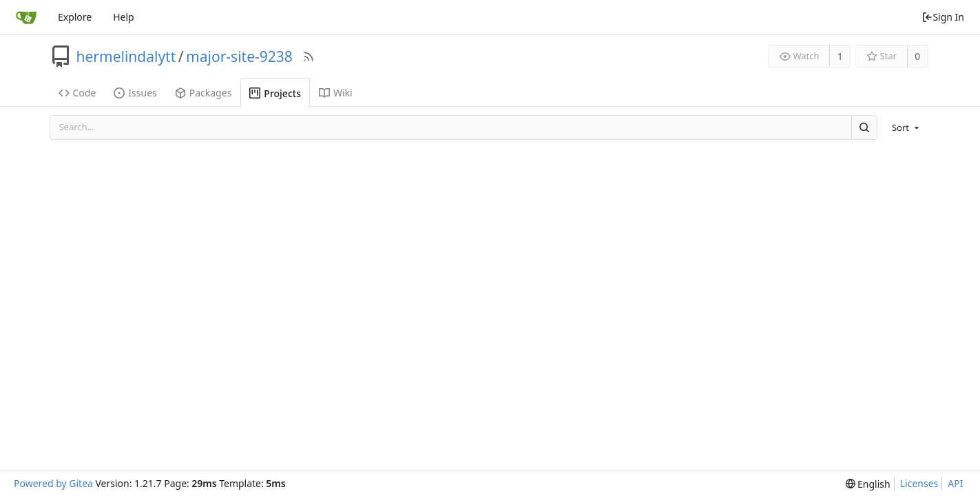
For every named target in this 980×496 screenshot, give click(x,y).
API (955, 483)
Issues (135, 93)
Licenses (919, 483)
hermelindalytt (126, 56)
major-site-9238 (239, 56)
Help (124, 17)
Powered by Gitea (53, 483)
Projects (275, 93)
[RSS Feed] (309, 56)
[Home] (26, 17)
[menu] (907, 127)
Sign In (943, 17)
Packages (204, 93)
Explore (75, 17)
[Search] (864, 127)
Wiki (336, 93)
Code (77, 93)
